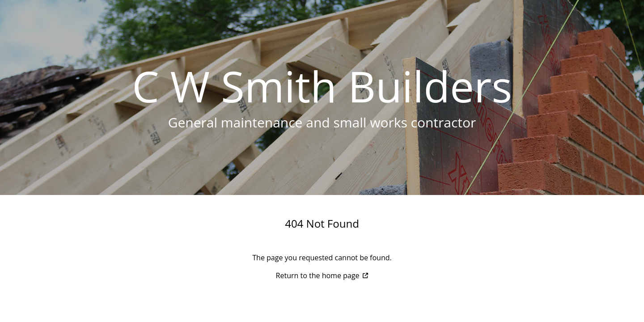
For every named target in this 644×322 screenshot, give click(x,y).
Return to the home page (322, 275)
